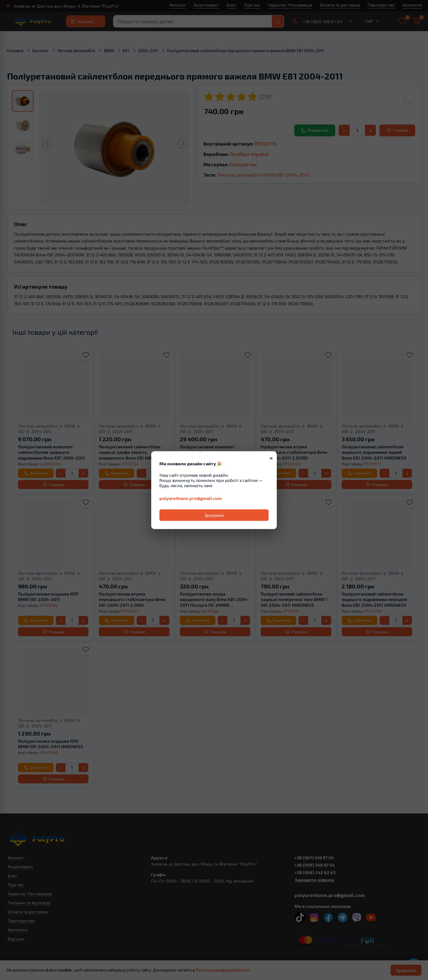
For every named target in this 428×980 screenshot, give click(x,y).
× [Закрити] (271, 457)
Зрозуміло (214, 515)
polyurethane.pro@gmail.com (191, 498)
